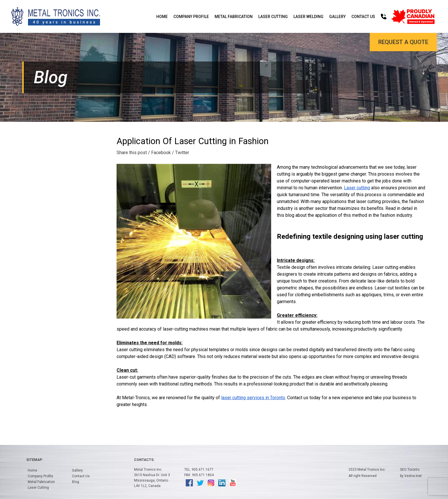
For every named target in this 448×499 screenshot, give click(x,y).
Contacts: (144, 460)
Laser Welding (308, 17)
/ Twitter (181, 153)
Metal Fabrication (234, 17)
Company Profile (191, 17)
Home (162, 17)
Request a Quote (403, 42)
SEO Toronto (410, 470)
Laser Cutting (273, 17)
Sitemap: (35, 460)
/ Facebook (159, 153)
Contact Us (363, 17)
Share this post (132, 153)
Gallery (337, 17)
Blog (76, 482)
